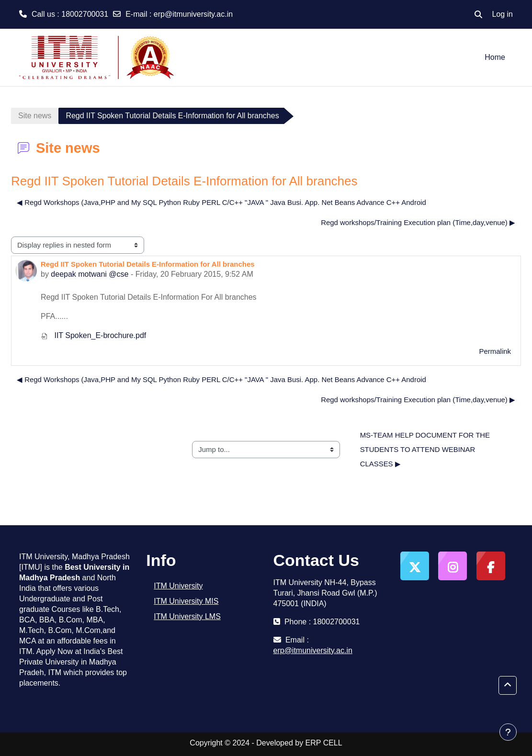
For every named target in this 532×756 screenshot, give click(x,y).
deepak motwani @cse (90, 274)
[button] (478, 14)
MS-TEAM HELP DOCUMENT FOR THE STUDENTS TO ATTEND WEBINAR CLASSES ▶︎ (426, 449)
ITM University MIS (186, 601)
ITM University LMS (187, 616)
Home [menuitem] (495, 57)
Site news (35, 116)
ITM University (178, 586)
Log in (502, 14)
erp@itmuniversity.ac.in (193, 14)
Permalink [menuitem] (495, 351)
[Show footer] (508, 732)
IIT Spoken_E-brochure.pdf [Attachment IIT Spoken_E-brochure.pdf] (93, 335)
